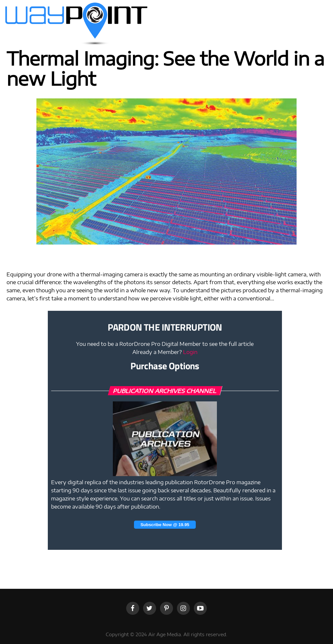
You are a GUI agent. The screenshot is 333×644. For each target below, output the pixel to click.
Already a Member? (165, 352)
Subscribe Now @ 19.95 (165, 525)
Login (190, 352)
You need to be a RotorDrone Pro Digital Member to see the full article (165, 344)
